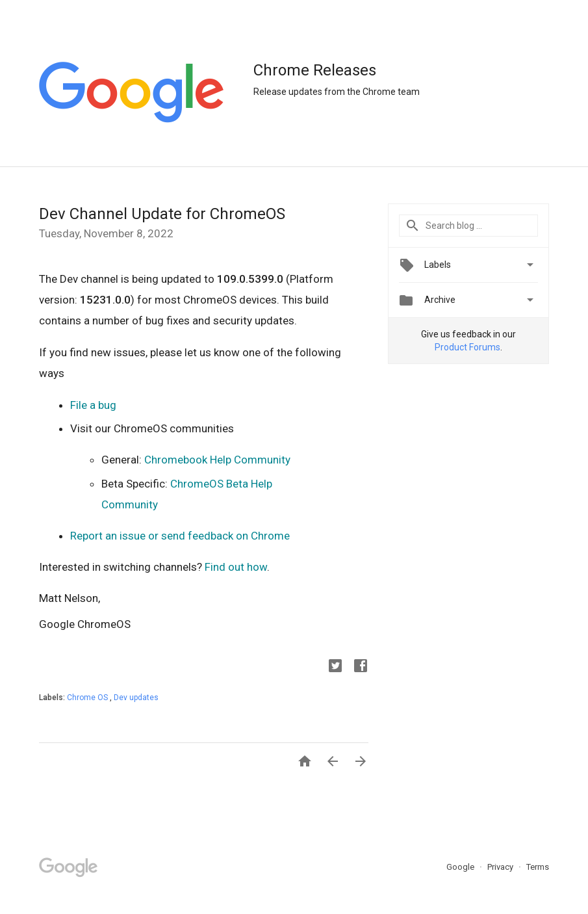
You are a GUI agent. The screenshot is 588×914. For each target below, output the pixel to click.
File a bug (93, 405)
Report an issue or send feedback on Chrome (180, 536)
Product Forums (467, 347)
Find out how (236, 567)
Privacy (501, 867)
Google (461, 867)
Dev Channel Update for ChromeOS (162, 214)
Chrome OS (88, 698)
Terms (538, 867)
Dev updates (136, 698)
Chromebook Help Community (217, 460)
